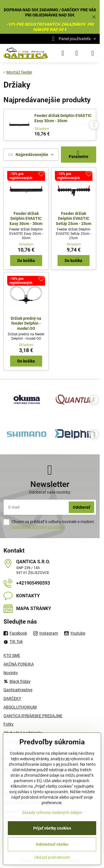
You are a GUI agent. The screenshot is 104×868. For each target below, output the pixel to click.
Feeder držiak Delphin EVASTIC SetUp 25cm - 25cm (74, 219)
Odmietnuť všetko (52, 844)
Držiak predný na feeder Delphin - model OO (26, 323)
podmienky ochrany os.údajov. (39, 527)
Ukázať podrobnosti (52, 857)
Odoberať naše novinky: (50, 492)
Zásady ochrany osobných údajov (52, 813)
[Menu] (93, 53)
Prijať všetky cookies (52, 828)
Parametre (79, 154)
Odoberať (81, 507)
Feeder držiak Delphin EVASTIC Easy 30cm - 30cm (63, 118)
